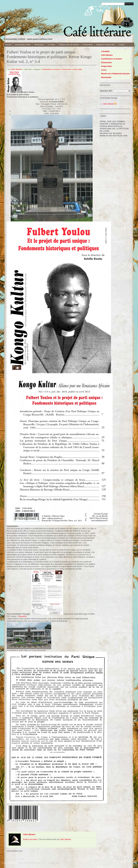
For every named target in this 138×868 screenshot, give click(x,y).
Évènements (67, 69)
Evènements (88, 45)
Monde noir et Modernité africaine (115, 74)
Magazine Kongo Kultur (106, 45)
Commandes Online (23, 45)
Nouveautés (39, 45)
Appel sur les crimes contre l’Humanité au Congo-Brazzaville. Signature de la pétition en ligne (114, 126)
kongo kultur (77, 69)
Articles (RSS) (23, 863)
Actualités (105, 51)
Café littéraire (107, 55)
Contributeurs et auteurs (51, 69)
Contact (122, 45)
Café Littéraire (16, 69)
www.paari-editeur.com (114, 136)
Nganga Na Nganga (111, 133)
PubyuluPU (22, 616)
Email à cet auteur (30, 839)
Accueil (8, 45)
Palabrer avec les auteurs (69, 45)
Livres (104, 70)
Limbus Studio (54, 863)
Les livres (51, 45)
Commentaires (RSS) (38, 863)
